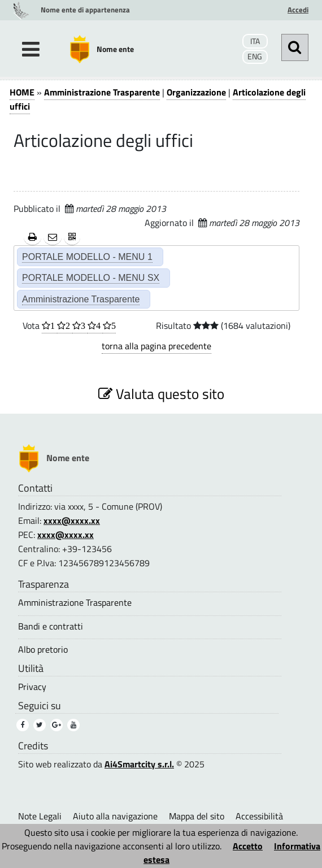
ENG (255, 57)
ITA (255, 41)
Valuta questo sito (161, 394)
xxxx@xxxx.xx (72, 520)
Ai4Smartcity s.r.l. (139, 764)
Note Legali (40, 816)
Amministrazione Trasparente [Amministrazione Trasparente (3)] (75, 603)
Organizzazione (196, 92)
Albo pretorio (43, 650)
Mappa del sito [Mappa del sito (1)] (197, 816)
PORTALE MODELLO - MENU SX (91, 277)
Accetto (248, 846)
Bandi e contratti (51, 626)
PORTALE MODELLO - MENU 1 (87, 257)
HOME (22, 92)
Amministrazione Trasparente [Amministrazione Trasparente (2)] (81, 299)
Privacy (32, 687)
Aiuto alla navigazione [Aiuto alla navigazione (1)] (115, 816)
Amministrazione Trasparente (102, 92)
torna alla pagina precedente (156, 346)
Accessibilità (259, 816)
